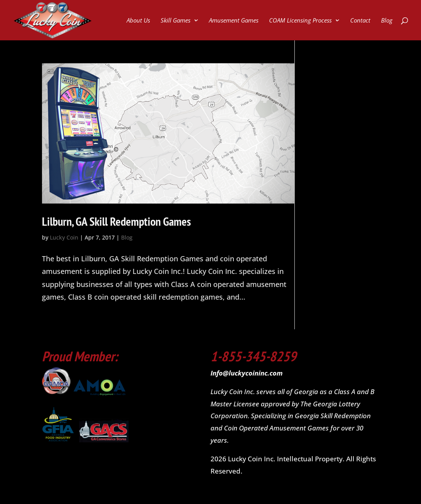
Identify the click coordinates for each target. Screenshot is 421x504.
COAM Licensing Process (300, 21)
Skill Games (175, 21)
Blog (387, 21)
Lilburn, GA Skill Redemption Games (117, 221)
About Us (138, 21)
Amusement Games (234, 21)
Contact (360, 21)
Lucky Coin (64, 237)
